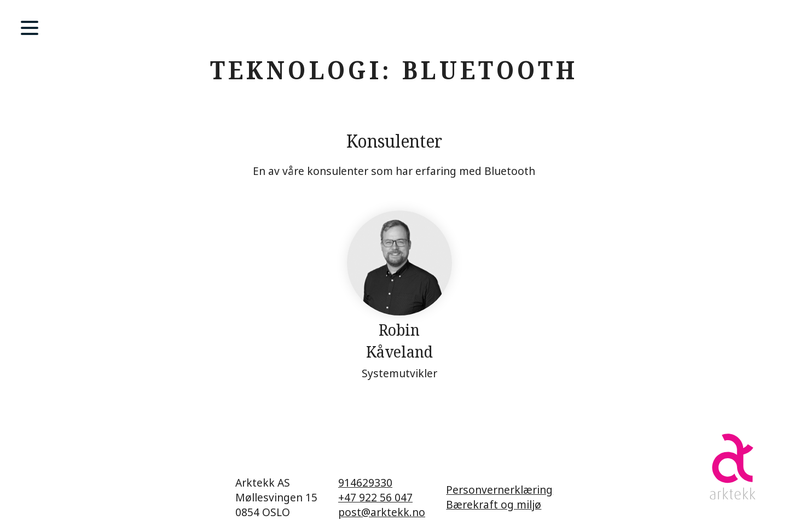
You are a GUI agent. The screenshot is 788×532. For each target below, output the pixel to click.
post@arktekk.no (382, 512)
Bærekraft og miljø (494, 504)
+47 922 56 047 (375, 497)
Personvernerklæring (499, 490)
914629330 (365, 483)
